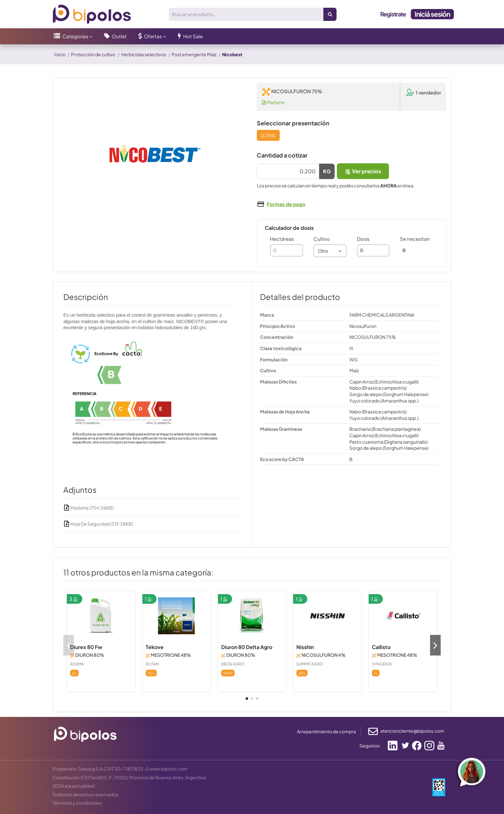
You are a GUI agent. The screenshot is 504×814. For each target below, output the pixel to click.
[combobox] (330, 251)
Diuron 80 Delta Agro (247, 647)
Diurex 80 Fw (86, 647)
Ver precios (363, 171)
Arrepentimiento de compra (326, 731)
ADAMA (77, 664)
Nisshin (305, 647)
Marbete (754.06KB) (88, 508)
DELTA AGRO (233, 664)
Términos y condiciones (77, 803)
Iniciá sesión (432, 14)
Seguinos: (370, 746)
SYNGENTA (382, 664)
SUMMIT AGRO (310, 664)
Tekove (155, 647)
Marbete (273, 102)
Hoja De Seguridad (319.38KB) (98, 524)
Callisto (381, 647)
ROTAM (152, 664)
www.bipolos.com (168, 769)
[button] (73, 36)
